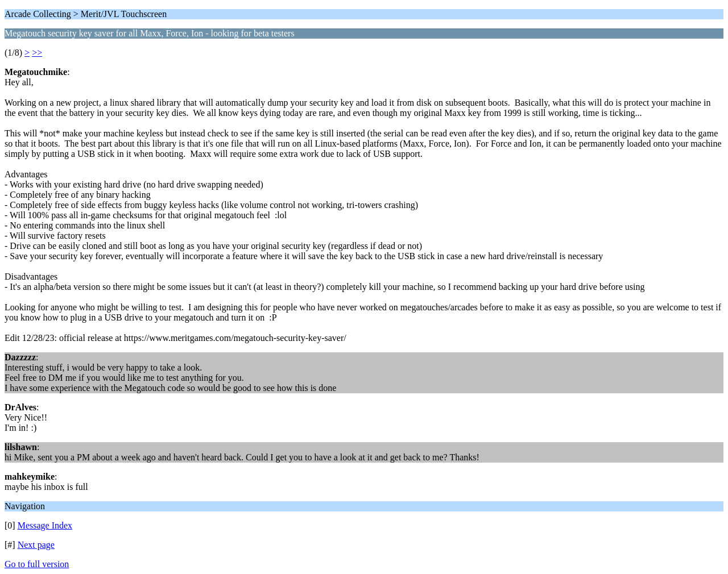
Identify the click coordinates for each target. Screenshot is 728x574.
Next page (36, 545)
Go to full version (37, 564)
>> (37, 53)
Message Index (45, 525)
